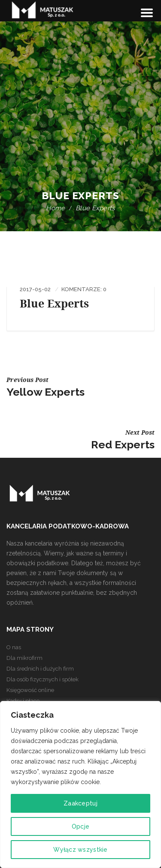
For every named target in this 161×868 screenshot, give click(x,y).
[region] (80, 784)
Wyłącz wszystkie (80, 850)
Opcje (80, 826)
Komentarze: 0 (84, 289)
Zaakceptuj (80, 803)
